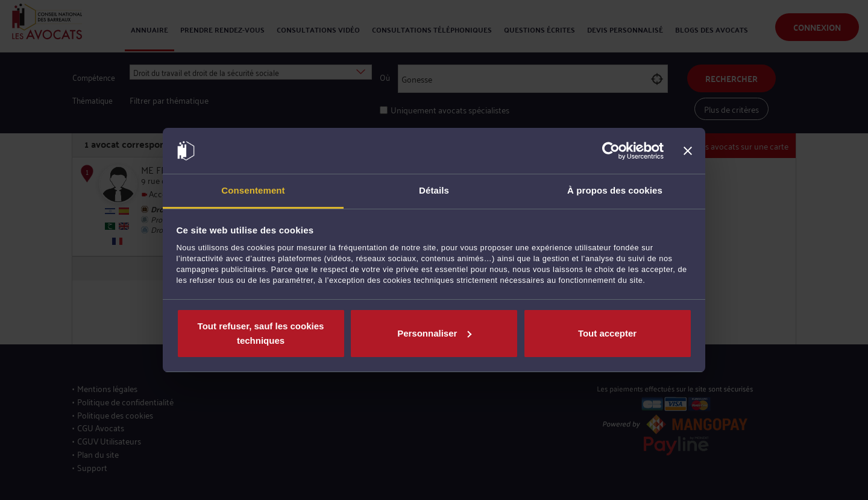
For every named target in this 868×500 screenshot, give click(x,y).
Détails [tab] (434, 190)
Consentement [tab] (253, 190)
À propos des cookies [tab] (615, 190)
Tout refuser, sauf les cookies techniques (261, 333)
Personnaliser (434, 333)
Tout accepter (607, 333)
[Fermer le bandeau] (688, 151)
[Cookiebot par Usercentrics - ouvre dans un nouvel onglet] (611, 151)
